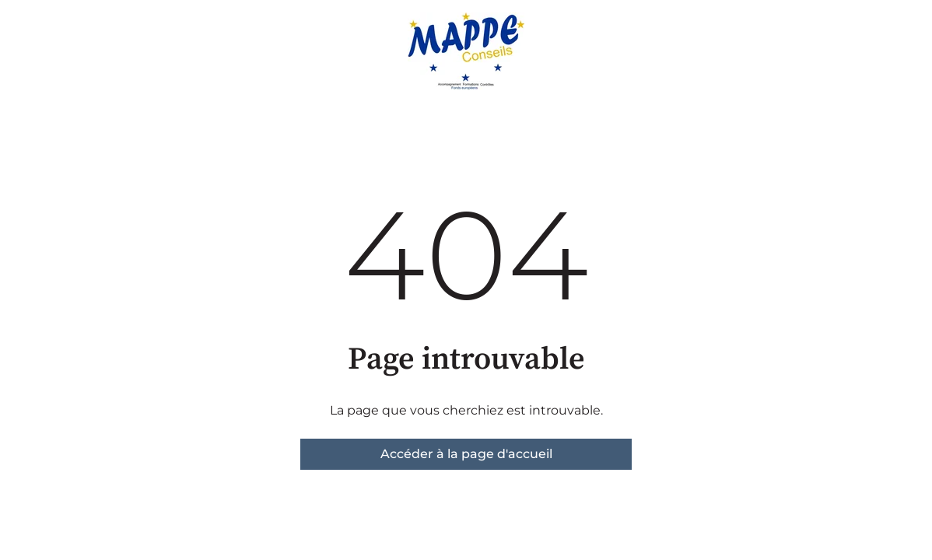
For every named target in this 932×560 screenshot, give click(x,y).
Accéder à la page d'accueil (466, 454)
